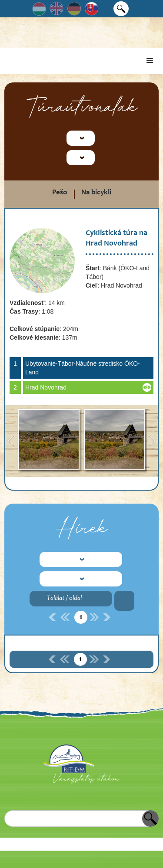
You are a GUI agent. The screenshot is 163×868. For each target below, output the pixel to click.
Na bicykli (96, 193)
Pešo (60, 193)
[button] (150, 61)
